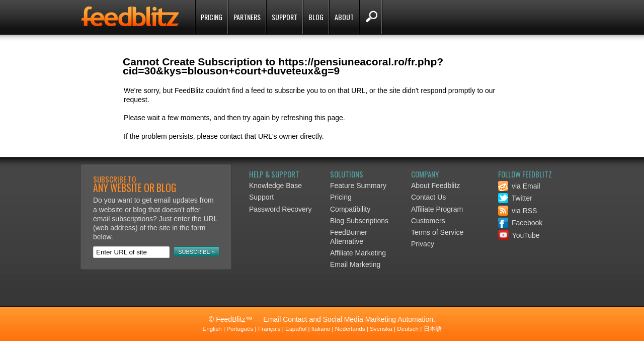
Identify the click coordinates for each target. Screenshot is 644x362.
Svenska (381, 329)
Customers (428, 221)
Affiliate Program (437, 209)
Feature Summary (358, 186)
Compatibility (350, 209)
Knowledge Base (275, 186)
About (344, 17)
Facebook (520, 223)
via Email (519, 186)
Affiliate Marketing (358, 253)
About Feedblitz (435, 186)
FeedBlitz (131, 18)
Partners (247, 17)
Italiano (321, 329)
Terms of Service (437, 232)
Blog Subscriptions (359, 221)
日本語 (433, 329)
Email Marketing (355, 264)
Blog (316, 17)
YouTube (519, 235)
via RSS (517, 211)
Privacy (423, 244)
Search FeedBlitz (371, 17)
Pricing (212, 17)
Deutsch (408, 329)
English (212, 329)
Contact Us (428, 197)
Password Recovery (280, 209)
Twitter (515, 198)
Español (296, 329)
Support (285, 17)
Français (269, 329)
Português (240, 329)
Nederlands (350, 329)
